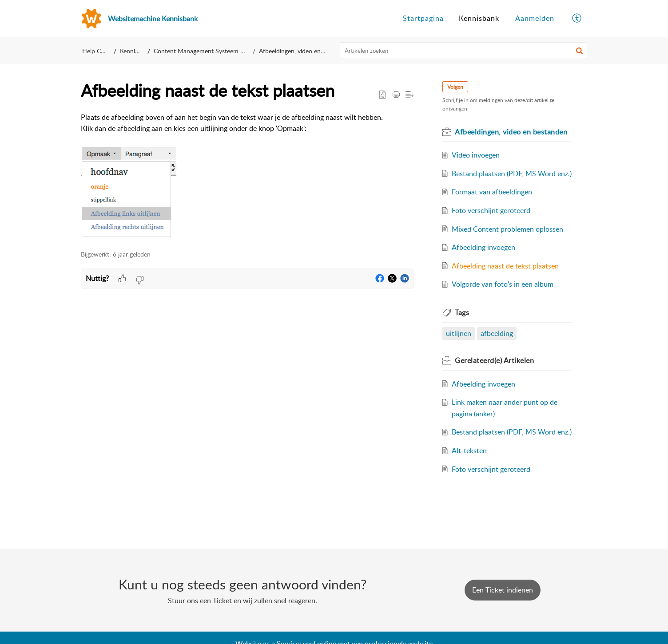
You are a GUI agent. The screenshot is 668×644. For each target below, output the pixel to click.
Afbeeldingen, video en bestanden (300, 51)
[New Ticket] (503, 590)
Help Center (99, 51)
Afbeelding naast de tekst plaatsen (505, 266)
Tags (462, 312)
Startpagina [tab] (423, 18)
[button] (579, 51)
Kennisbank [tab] (479, 18)
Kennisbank (137, 51)
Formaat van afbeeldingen (492, 192)
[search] (464, 51)
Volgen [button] (455, 87)
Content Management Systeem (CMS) (209, 51)
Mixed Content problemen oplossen (507, 229)
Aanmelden (535, 18)
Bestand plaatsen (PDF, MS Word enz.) (512, 174)
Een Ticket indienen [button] (503, 590)
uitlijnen (459, 333)
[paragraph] (247, 176)
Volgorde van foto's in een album (503, 284)
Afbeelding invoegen (483, 247)
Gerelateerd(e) (494, 360)
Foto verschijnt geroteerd (491, 210)
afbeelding (497, 333)
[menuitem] (535, 19)
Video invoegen (476, 155)
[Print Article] (396, 95)
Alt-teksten (469, 450)
